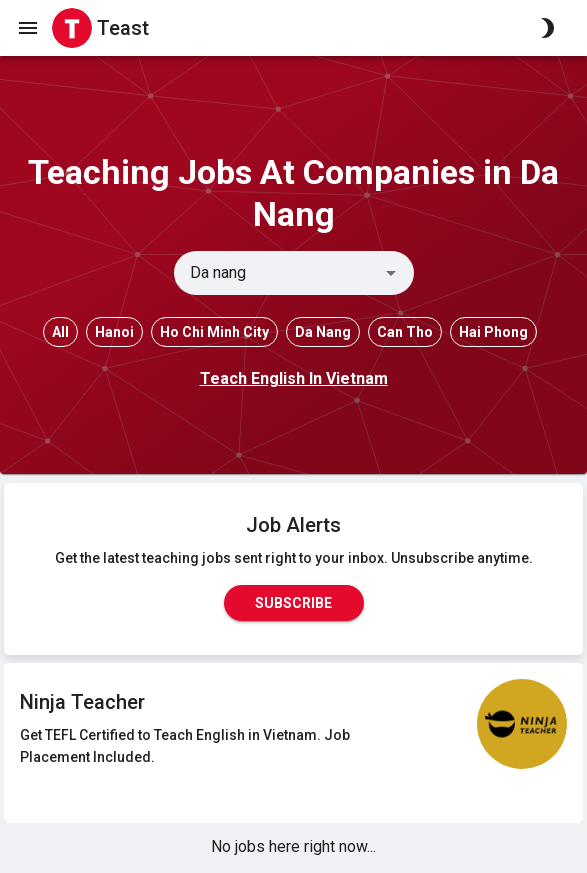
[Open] (391, 273)
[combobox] (277, 273)
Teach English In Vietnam (294, 378)
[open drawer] (28, 28)
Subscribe (294, 603)
